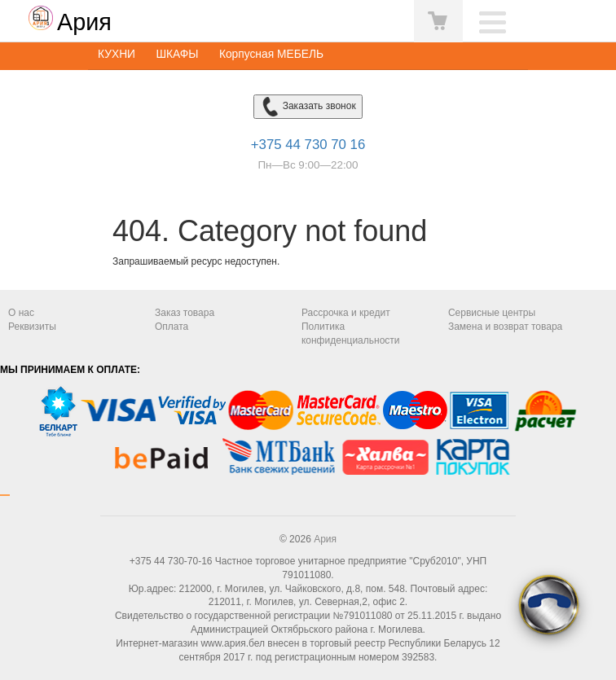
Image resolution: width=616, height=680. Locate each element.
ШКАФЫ (177, 54)
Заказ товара (185, 313)
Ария (325, 539)
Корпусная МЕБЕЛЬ (271, 54)
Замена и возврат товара (505, 327)
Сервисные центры (492, 313)
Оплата (172, 327)
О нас (21, 313)
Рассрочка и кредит (346, 313)
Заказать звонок (308, 107)
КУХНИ (117, 54)
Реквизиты (32, 327)
